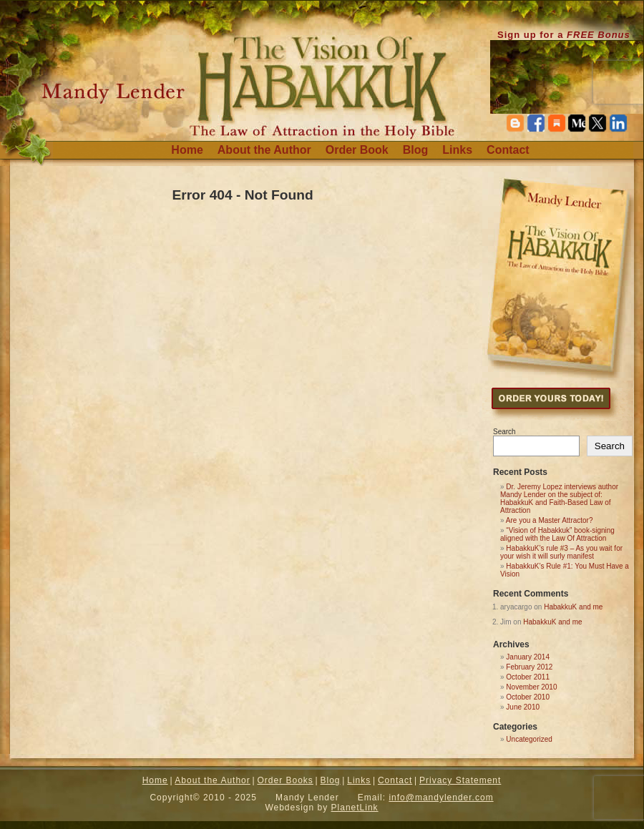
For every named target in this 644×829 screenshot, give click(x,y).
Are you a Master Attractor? (550, 520)
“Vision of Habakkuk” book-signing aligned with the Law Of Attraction (557, 534)
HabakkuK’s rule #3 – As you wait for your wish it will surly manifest (561, 552)
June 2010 (523, 707)
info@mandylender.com (441, 798)
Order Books (285, 780)
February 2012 (529, 667)
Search (504, 432)
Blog (416, 150)
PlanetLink (355, 808)
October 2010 (528, 697)
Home (187, 150)
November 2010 (531, 687)
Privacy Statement (460, 780)
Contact (508, 150)
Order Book (357, 150)
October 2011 (528, 677)
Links (457, 150)
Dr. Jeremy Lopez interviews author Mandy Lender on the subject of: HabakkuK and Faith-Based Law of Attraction (559, 499)
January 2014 (528, 657)
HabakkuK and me (573, 607)
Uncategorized (529, 739)
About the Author (264, 150)
